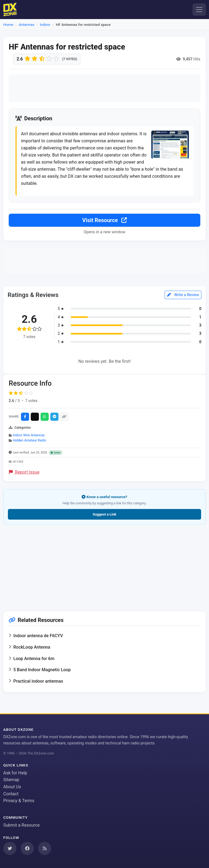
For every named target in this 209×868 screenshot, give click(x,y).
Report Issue (24, 474)
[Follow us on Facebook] (27, 848)
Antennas (27, 24)
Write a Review (183, 297)
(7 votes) (70, 59)
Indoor (45, 24)
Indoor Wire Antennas (29, 437)
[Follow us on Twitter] (10, 848)
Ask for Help (15, 773)
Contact (11, 794)
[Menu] (199, 10)
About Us (12, 787)
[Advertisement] (104, 88)
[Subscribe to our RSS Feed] (45, 848)
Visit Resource (104, 222)
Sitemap (11, 780)
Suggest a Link (104, 516)
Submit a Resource (21, 825)
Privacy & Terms (19, 801)
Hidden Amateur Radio (30, 443)
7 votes (31, 403)
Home (8, 24)
